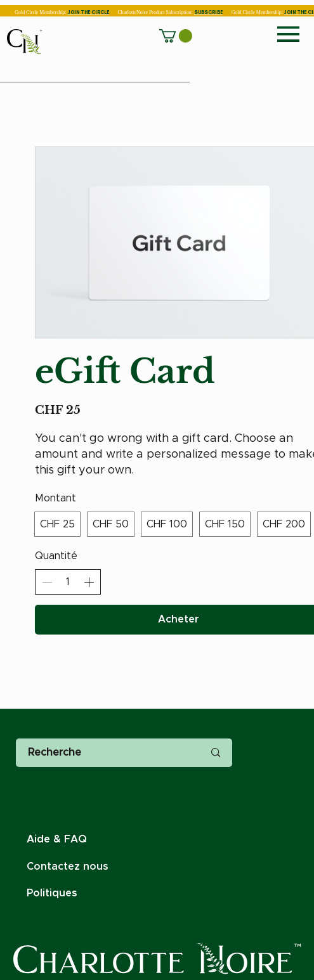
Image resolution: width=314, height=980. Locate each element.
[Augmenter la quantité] (89, 582)
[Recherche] (106, 753)
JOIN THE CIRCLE (88, 12)
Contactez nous (68, 867)
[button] (176, 36)
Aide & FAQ (57, 839)
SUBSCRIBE (208, 12)
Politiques (52, 893)
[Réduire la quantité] (47, 582)
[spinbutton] (68, 582)
